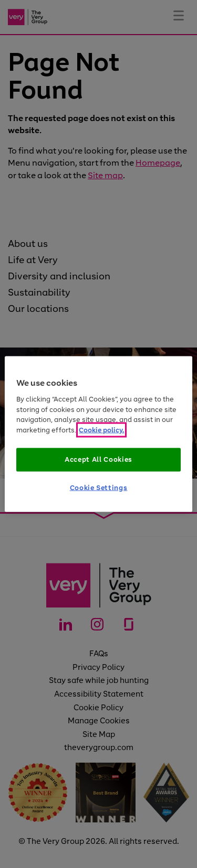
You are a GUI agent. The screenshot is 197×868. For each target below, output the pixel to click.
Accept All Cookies (98, 459)
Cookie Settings (99, 487)
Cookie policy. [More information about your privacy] (101, 430)
